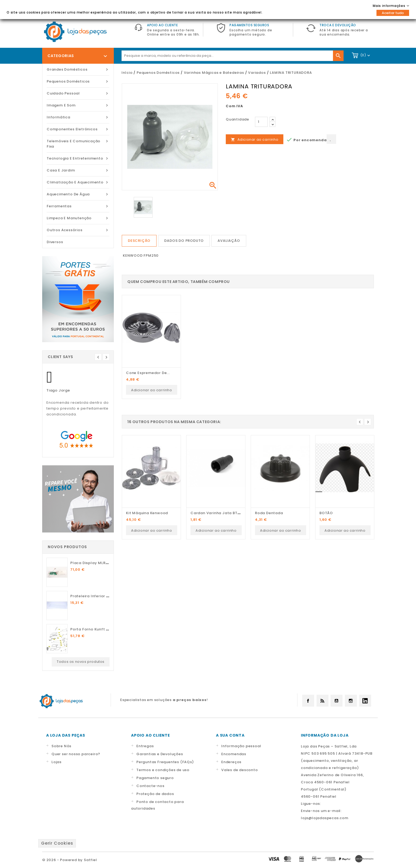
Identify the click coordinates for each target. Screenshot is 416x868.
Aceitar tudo (393, 13)
